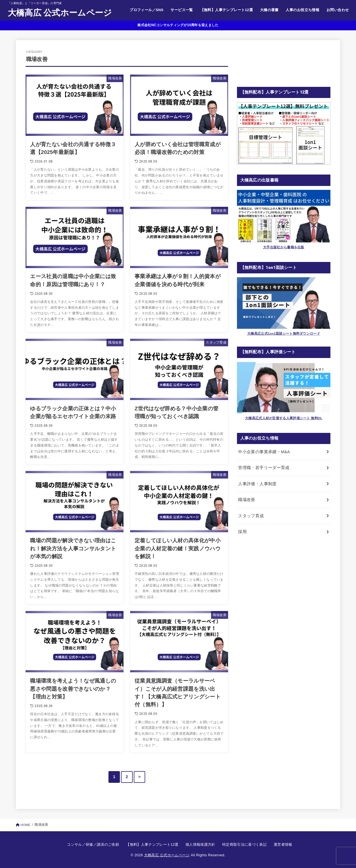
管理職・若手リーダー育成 (264, 468)
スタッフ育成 (251, 516)
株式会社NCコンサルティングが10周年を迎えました (178, 25)
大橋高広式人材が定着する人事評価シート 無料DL (284, 418)
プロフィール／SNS (147, 10)
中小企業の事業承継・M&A (264, 452)
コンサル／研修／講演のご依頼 (93, 844)
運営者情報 (283, 844)
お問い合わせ (338, 10)
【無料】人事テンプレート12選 (227, 10)
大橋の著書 (269, 10)
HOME (26, 825)
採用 (242, 532)
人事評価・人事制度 (257, 484)
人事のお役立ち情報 (302, 10)
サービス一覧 (182, 10)
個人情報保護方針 (200, 844)
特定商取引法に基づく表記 (244, 844)
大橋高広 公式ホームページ (60, 13)
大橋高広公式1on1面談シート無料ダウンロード (284, 333)
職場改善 (247, 500)
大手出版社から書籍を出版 (284, 247)
